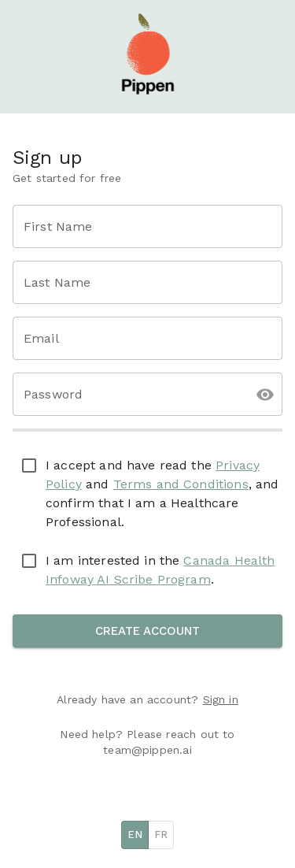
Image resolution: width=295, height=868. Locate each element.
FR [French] (161, 835)
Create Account (147, 631)
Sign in (221, 699)
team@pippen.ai (147, 750)
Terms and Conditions (181, 484)
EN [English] (135, 835)
